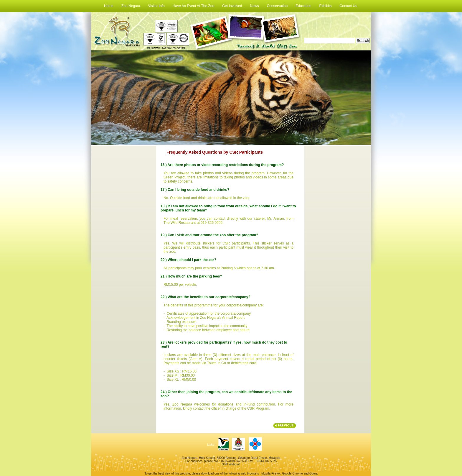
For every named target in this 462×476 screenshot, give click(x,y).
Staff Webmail (231, 464)
